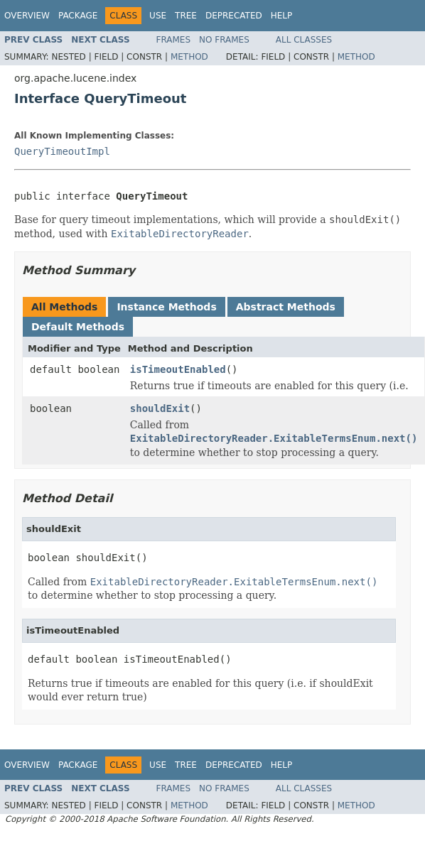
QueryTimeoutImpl (62, 151)
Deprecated (234, 16)
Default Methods (78, 327)
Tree (186, 16)
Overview (27, 16)
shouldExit (160, 408)
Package (78, 16)
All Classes (304, 40)
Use (158, 16)
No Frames (224, 40)
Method (189, 57)
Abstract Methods (286, 307)
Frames (174, 40)
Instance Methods (166, 307)
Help (282, 16)
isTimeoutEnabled (178, 369)
